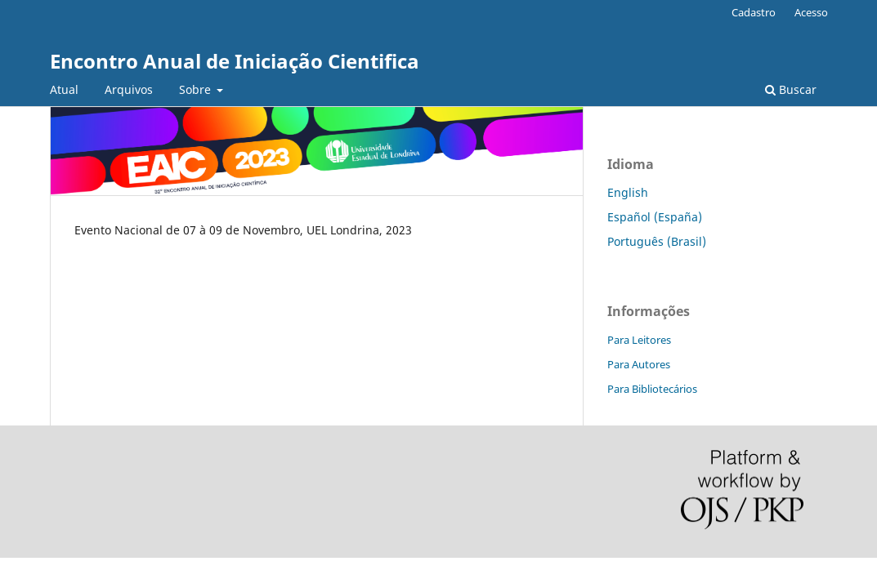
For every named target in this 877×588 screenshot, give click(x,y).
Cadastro (754, 12)
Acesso (811, 12)
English (628, 192)
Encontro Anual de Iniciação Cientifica (235, 61)
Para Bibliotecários (652, 389)
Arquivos (129, 89)
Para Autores (639, 364)
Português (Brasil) (657, 241)
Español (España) (655, 217)
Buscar (791, 89)
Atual (64, 89)
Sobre (197, 89)
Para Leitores (639, 340)
